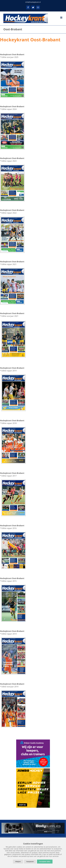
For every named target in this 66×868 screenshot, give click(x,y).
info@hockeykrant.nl (33, 2)
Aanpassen (30, 862)
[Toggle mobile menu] (61, 18)
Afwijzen (18, 862)
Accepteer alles (45, 862)
